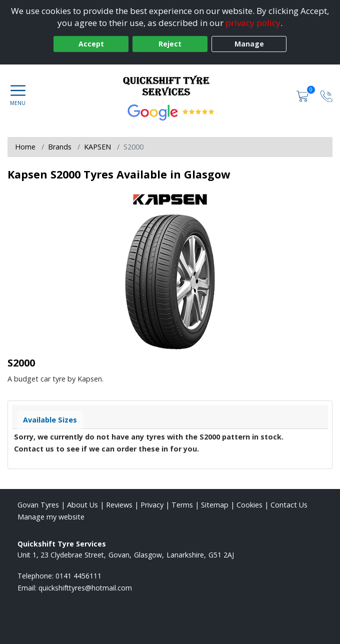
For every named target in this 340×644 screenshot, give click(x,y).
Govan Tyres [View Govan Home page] (38, 505)
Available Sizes (50, 420)
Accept (91, 44)
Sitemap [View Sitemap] (215, 505)
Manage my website (51, 517)
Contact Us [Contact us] (289, 505)
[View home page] (170, 84)
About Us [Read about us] (82, 505)
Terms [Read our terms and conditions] (182, 505)
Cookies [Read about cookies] (249, 505)
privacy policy (253, 23)
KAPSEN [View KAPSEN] (97, 147)
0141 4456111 (78, 576)
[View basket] (303, 95)
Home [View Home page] (25, 147)
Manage (249, 44)
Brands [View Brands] (60, 147)
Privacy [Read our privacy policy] (152, 505)
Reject (170, 44)
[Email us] (85, 588)
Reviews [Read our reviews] (119, 505)
